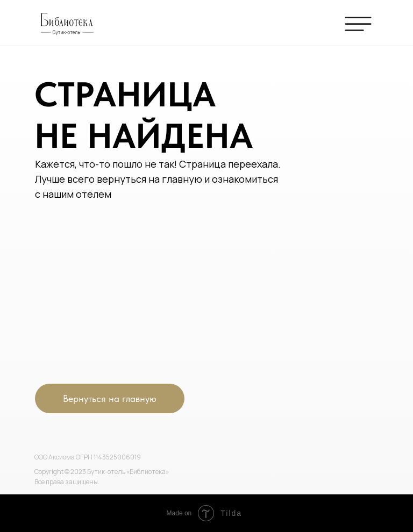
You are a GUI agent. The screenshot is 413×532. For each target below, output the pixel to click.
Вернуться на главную (110, 398)
